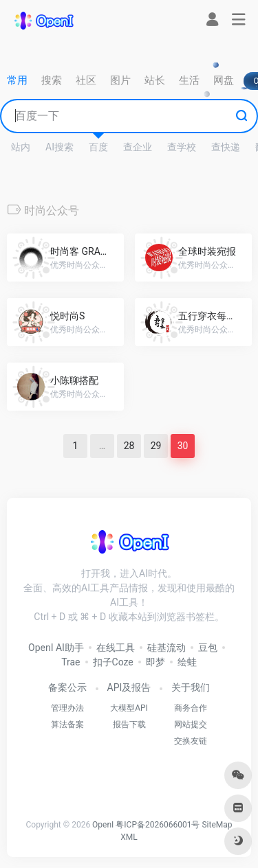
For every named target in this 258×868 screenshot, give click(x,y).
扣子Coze (113, 662)
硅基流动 (166, 648)
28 (129, 446)
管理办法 (67, 708)
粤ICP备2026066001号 (158, 825)
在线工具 (116, 648)
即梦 (155, 662)
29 (156, 446)
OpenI (103, 825)
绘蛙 (187, 662)
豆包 (208, 648)
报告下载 (129, 724)
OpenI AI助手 (56, 648)
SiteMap (217, 825)
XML (129, 837)
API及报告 (129, 687)
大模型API (129, 708)
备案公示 (67, 687)
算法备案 (67, 724)
